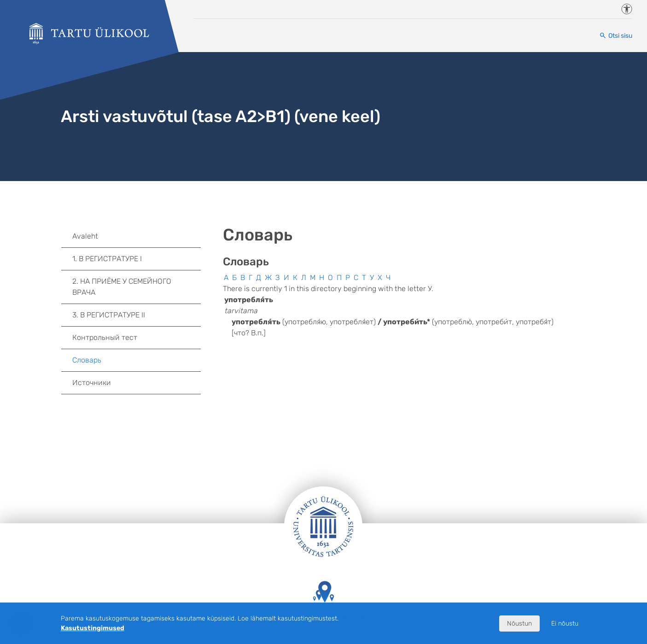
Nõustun (519, 624)
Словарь (87, 360)
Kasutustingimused (93, 628)
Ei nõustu (565, 624)
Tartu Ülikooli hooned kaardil (323, 600)
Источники (92, 383)
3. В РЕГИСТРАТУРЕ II (137, 315)
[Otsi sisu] (616, 36)
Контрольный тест (105, 337)
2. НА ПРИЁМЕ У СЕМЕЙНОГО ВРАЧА (137, 287)
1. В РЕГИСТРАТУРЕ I (137, 259)
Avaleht (85, 236)
